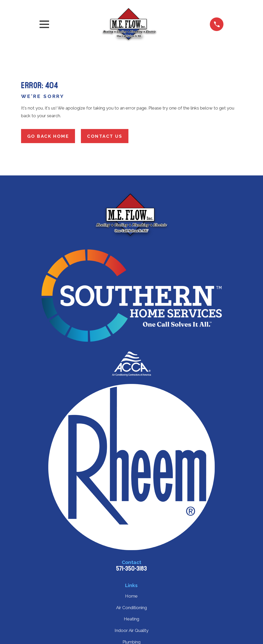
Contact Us (105, 136)
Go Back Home (48, 136)
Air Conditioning (131, 608)
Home (131, 596)
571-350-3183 (131, 569)
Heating (131, 619)
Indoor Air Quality (131, 630)
